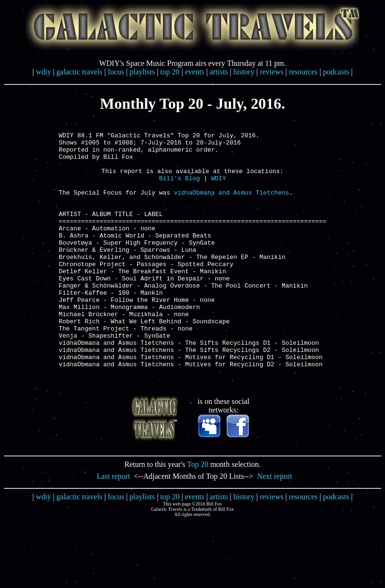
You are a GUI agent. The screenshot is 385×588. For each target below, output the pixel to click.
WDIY (218, 189)
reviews (272, 72)
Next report (275, 526)
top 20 (170, 72)
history (244, 72)
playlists (142, 72)
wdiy (43, 72)
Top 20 (198, 514)
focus (116, 72)
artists (219, 72)
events (195, 72)
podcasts (336, 72)
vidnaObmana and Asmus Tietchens (232, 206)
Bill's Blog (180, 189)
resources (303, 72)
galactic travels (79, 72)
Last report (113, 526)
